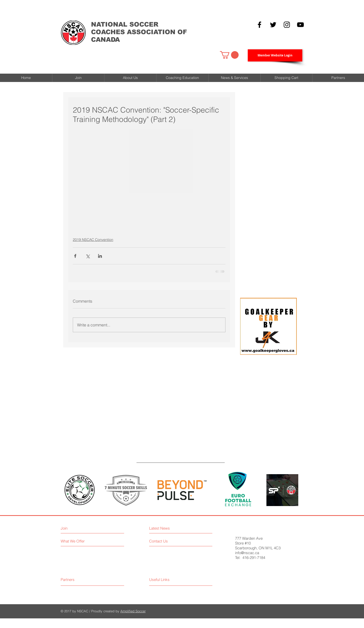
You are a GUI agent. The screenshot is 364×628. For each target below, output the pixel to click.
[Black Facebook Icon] (259, 25)
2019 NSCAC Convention (93, 240)
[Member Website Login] (275, 55)
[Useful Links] (175, 580)
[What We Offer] (89, 541)
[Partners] (80, 580)
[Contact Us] (171, 541)
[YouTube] (300, 25)
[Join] (83, 528)
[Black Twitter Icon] (273, 25)
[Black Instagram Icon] (287, 25)
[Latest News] (173, 528)
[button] (229, 55)
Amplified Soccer (133, 611)
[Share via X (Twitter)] (88, 256)
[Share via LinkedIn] (100, 256)
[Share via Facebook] (75, 256)
